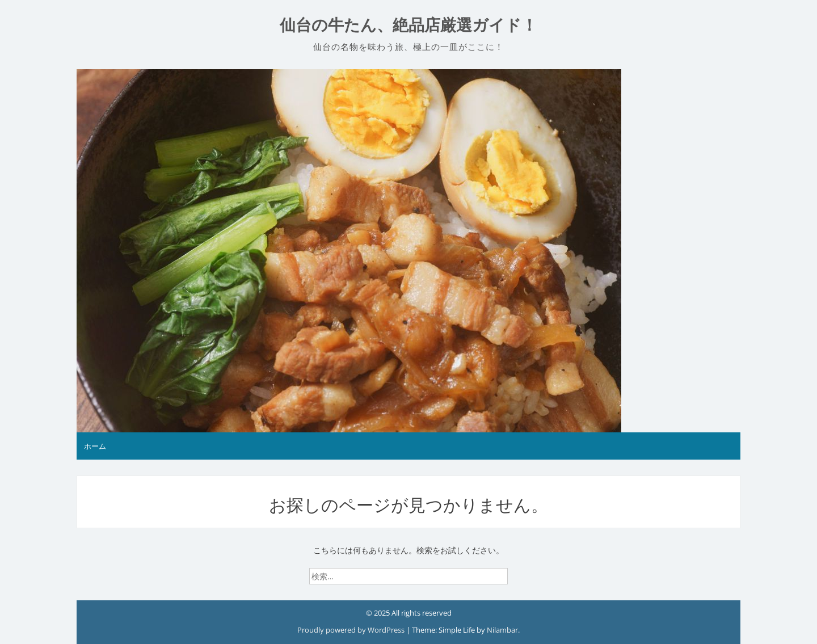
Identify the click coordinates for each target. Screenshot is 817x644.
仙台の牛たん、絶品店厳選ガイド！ (408, 25)
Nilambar (502, 630)
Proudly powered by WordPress (352, 630)
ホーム (95, 446)
